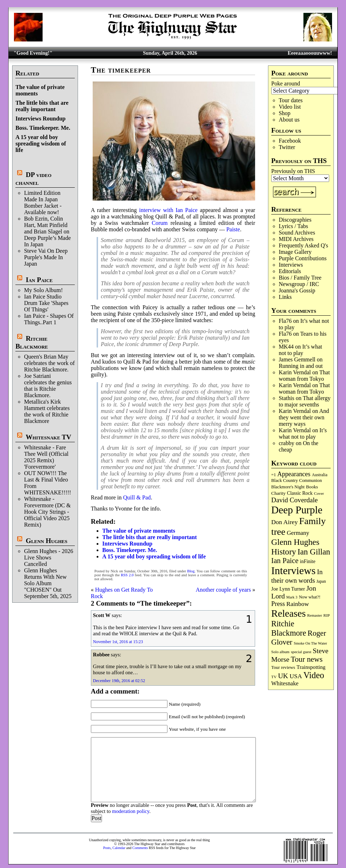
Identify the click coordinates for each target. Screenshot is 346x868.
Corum (160, 223)
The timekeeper (121, 70)
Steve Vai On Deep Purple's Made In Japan (46, 257)
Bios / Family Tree (300, 278)
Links (285, 297)
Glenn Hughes (47, 541)
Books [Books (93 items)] (312, 487)
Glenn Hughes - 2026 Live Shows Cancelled (48, 558)
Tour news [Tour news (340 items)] (306, 659)
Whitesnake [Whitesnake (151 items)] (285, 683)
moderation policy (131, 811)
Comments (140, 848)
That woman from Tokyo (304, 376)
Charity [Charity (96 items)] (278, 493)
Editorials (290, 271)
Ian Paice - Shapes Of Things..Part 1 (49, 319)
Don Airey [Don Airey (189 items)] (284, 522)
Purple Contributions (303, 258)
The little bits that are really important (42, 106)
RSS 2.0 (127, 575)
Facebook (290, 141)
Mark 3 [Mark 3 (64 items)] (292, 597)
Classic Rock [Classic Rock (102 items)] (300, 493)
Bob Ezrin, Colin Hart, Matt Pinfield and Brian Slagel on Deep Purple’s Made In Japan (47, 231)
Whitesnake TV (49, 437)
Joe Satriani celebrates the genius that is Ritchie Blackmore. (48, 386)
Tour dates (291, 100)
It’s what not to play (300, 350)
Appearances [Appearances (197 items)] (294, 474)
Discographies (295, 220)
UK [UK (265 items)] (283, 676)
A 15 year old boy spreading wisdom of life (41, 144)
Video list (290, 107)
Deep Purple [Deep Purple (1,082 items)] (297, 510)
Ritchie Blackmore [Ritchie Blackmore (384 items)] (289, 628)
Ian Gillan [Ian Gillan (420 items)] (314, 552)
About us (289, 120)
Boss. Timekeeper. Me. (43, 128)
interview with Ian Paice (168, 210)
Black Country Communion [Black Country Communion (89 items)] (297, 480)
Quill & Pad (137, 497)
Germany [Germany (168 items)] (298, 533)
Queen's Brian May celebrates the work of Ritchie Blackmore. (49, 363)
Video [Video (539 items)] (314, 675)
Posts (107, 848)
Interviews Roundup (40, 119)
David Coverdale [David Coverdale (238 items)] (294, 500)
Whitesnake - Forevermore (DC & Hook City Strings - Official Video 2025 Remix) (47, 512)
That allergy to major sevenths (305, 401)
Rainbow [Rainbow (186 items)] (298, 604)
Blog (191, 571)
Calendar (119, 848)
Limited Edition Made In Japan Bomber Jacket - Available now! (43, 203)
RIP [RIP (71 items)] (327, 615)
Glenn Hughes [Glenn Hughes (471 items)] (295, 542)
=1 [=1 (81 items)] (274, 475)
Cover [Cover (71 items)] (319, 493)
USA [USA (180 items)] (296, 676)
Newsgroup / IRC (299, 284)
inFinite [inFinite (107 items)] (308, 561)
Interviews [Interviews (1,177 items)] (293, 571)
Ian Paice (39, 280)
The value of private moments (139, 531)
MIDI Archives (296, 239)
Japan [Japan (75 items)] (321, 581)
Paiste (233, 229)
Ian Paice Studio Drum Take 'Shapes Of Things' (46, 303)
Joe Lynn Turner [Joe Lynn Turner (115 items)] (288, 589)
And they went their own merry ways (304, 417)
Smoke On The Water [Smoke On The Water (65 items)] (310, 643)
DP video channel (33, 179)
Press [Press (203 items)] (278, 604)
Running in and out (301, 366)
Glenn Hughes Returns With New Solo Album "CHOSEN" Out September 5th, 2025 (48, 583)
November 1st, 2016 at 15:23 (118, 642)
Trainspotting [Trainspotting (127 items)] (311, 667)
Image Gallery (295, 252)
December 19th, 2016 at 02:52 (119, 681)
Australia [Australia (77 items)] (319, 475)
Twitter (287, 147)
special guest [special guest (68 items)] (301, 652)
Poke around (286, 83)
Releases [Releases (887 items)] (288, 613)
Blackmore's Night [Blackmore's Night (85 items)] (288, 487)
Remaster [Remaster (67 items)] (314, 615)
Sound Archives (297, 233)
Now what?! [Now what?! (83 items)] (310, 597)
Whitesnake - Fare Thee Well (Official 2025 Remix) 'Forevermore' (46, 457)
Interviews (291, 265)
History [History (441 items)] (284, 552)
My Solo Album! (43, 290)
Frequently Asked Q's (303, 245)
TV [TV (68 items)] (274, 677)
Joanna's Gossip (297, 290)
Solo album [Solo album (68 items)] (280, 652)
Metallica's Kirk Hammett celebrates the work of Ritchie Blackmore (47, 411)
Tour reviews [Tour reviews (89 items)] (283, 667)
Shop (285, 113)
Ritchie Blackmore (32, 342)
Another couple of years (223, 590)
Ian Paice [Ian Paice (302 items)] (285, 561)
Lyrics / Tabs (293, 226)
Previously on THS (293, 171)
